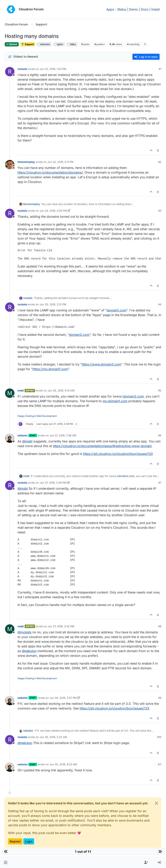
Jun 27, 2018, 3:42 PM (61, 626)
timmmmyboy (26, 162)
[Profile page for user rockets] (10, 72)
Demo (134, 9)
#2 (160, 162)
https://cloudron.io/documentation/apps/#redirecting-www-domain (102, 446)
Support (28, 44)
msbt (21, 390)
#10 (159, 737)
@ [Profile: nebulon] (29, 651)
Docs (145, 9)
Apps (110, 9)
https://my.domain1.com (50, 369)
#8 (160, 626)
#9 (160, 698)
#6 (160, 435)
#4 (160, 304)
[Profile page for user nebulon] (10, 438)
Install (156, 9)
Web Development (47, 416)
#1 (160, 69)
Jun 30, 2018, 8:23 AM (63, 764)
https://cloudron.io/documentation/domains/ (50, 172)
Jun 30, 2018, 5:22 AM (53, 737)
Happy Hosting (26, 416)
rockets (22, 69)
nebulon (23, 435)
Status (122, 9)
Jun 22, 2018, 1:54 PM (53, 69)
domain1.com (116, 310)
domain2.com (79, 335)
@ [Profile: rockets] (24, 632)
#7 (160, 483)
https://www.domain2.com (101, 364)
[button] (6, 863)
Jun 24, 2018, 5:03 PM (53, 211)
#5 (160, 390)
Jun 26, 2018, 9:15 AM (61, 390)
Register (15, 841)
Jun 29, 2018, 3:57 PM (63, 698)
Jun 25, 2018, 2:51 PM (53, 304)
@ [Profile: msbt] (27, 441)
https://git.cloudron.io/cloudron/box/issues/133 (118, 454)
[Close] (156, 803)
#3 (160, 211)
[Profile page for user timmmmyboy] (10, 165)
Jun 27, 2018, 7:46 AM (63, 435)
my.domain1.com (115, 401)
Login (29, 841)
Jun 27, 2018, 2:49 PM (53, 483)
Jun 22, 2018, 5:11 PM (60, 162)
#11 (160, 764)
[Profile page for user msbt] (10, 393)
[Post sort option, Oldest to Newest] (23, 57)
